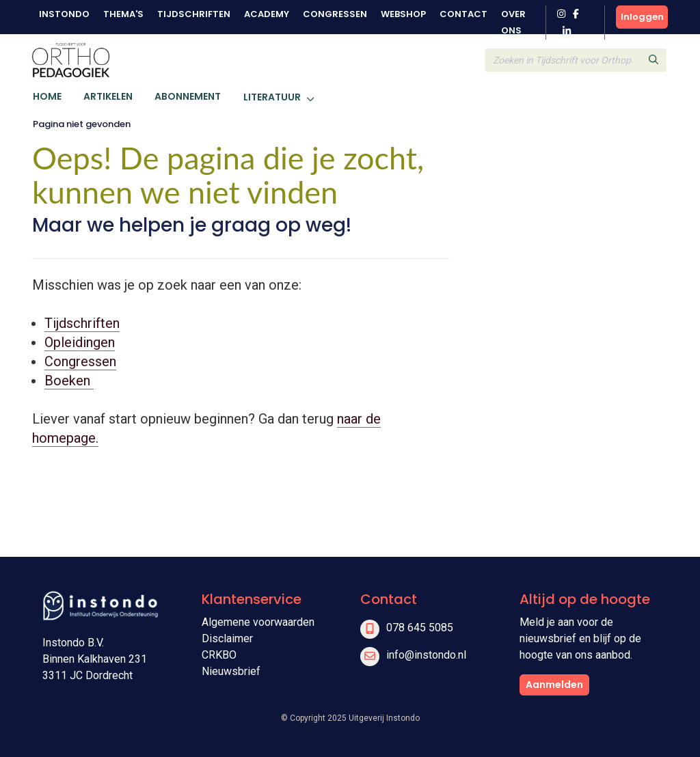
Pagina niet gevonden (82, 124)
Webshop (403, 14)
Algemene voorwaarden (258, 622)
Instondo (64, 14)
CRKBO (219, 655)
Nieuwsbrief (231, 671)
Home (47, 96)
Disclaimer (227, 638)
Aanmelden (554, 685)
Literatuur (272, 97)
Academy (267, 14)
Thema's (123, 14)
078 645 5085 (420, 628)
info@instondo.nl (426, 655)
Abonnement (188, 96)
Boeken (69, 381)
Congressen (335, 14)
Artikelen (108, 96)
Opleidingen (80, 342)
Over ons (513, 22)
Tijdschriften (194, 14)
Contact (463, 14)
